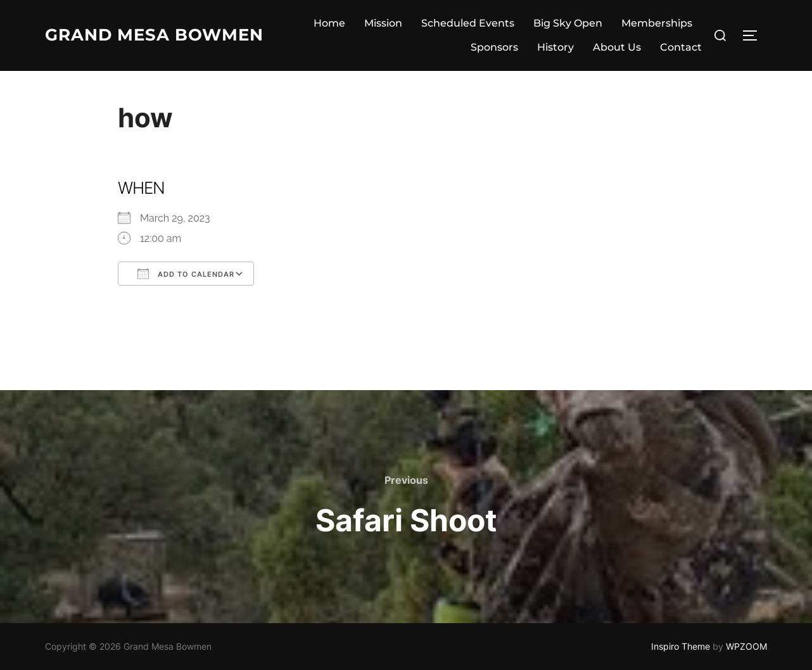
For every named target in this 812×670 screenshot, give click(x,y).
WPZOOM (746, 646)
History (555, 47)
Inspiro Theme (681, 646)
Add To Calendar (186, 274)
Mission (383, 23)
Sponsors (494, 47)
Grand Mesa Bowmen (154, 35)
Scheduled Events (468, 23)
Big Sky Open (568, 23)
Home (329, 23)
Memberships (657, 23)
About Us (617, 47)
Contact (681, 47)
